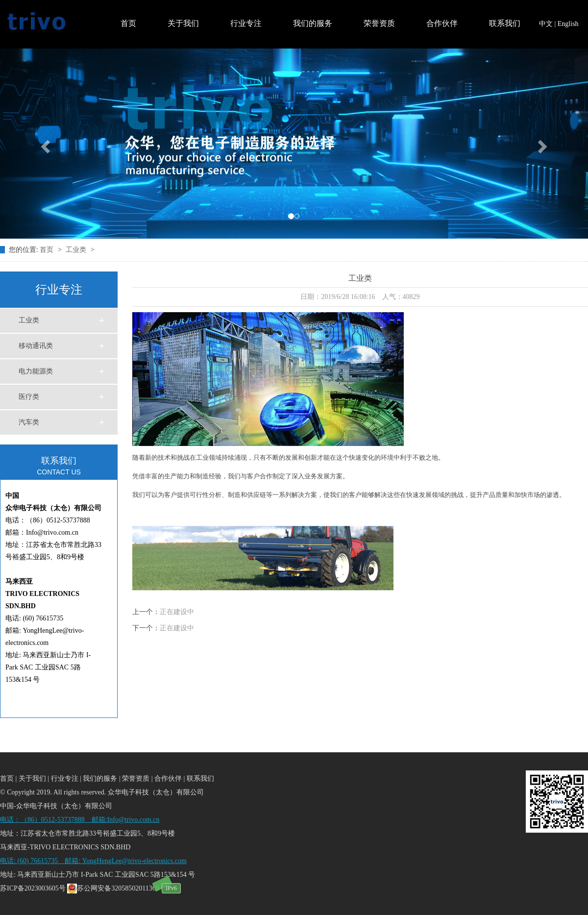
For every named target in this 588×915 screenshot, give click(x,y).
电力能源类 (36, 371)
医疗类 (29, 397)
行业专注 (246, 23)
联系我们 (505, 23)
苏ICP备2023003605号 (33, 888)
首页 (128, 23)
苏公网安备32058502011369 (113, 888)
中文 (546, 24)
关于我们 (183, 23)
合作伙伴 (442, 23)
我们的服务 (313, 23)
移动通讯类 (36, 346)
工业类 (77, 250)
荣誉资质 (379, 23)
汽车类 (29, 422)
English (568, 24)
